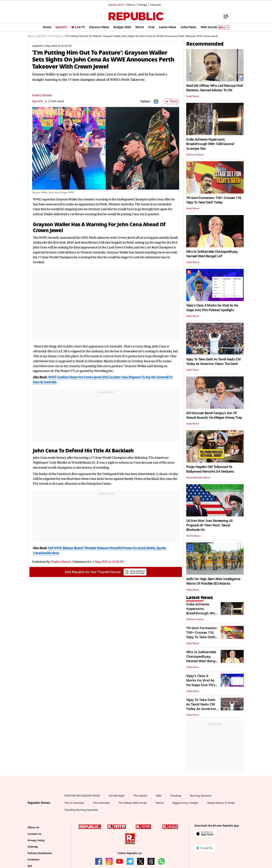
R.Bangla (143, 5)
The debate (140, 796)
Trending (176, 796)
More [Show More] (224, 27)
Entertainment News (198, 478)
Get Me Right (117, 796)
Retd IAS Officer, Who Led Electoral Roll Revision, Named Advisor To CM (214, 88)
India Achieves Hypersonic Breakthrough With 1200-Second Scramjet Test (210, 144)
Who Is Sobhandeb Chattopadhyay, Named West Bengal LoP (212, 254)
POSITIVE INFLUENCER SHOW (82, 796)
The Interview (101, 803)
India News (193, 96)
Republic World (116, 5)
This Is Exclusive (74, 803)
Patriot (160, 803)
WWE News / (56, 36)
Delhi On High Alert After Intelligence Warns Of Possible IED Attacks (213, 581)
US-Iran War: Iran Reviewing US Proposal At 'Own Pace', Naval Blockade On (209, 525)
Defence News (195, 155)
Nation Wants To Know (221, 803)
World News (193, 536)
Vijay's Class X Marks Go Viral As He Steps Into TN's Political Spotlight (212, 308)
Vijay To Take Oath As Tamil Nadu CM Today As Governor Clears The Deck (213, 362)
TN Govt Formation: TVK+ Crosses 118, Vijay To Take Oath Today (214, 200)
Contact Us (34, 834)
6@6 (159, 796)
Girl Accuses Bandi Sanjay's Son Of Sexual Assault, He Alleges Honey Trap (214, 415)
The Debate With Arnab (133, 803)
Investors (34, 860)
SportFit (38, 101)
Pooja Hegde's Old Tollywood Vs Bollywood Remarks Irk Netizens (210, 469)
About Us (33, 828)
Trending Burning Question (81, 810)
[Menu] (224, 16)
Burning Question (201, 796)
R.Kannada (155, 5)
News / (32, 36)
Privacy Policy (36, 840)
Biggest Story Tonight (185, 803)
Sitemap (33, 847)
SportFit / (42, 36)
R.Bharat (131, 5)
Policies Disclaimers (40, 853)
